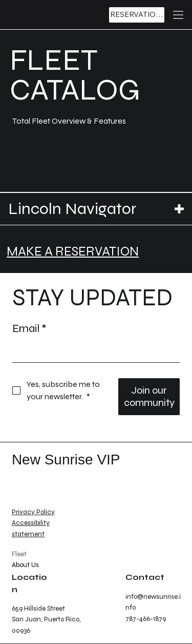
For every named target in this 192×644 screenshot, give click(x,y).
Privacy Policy (33, 512)
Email (29, 329)
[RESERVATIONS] (137, 15)
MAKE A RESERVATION (73, 251)
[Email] (93, 352)
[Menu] (178, 15)
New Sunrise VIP (66, 460)
